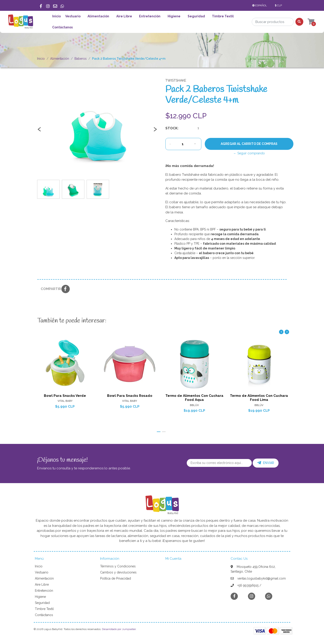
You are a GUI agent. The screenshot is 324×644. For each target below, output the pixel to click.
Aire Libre (124, 16)
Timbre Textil (223, 16)
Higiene (174, 16)
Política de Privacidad (116, 578)
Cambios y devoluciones (118, 572)
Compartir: (49, 289)
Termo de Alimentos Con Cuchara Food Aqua (194, 398)
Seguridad (196, 16)
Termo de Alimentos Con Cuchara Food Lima (259, 398)
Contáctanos (62, 27)
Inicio (56, 16)
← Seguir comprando (249, 153)
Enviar (266, 463)
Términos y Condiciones (118, 566)
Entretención (150, 16)
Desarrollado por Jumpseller (119, 629)
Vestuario (73, 16)
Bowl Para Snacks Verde (65, 396)
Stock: (172, 128)
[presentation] (39, 131)
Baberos (81, 59)
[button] (260, 5)
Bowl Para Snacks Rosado (130, 396)
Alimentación (98, 16)
